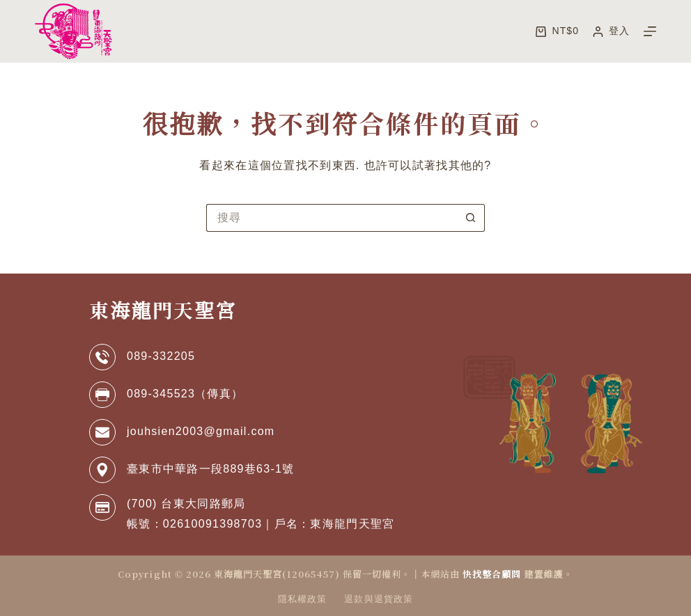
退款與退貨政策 (378, 599)
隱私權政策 (302, 599)
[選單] (650, 31)
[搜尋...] (332, 218)
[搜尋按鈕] (471, 218)
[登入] (611, 31)
